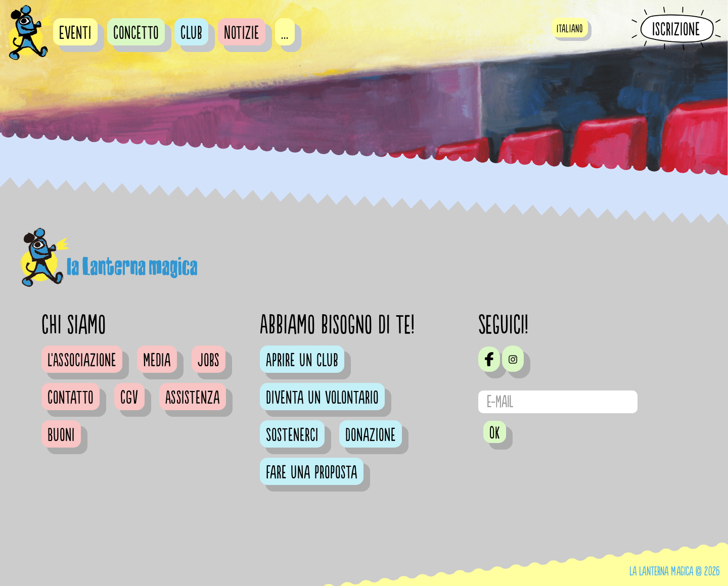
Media (157, 361)
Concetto (136, 33)
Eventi (75, 33)
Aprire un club (302, 361)
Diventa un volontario (322, 398)
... (285, 33)
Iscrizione (676, 29)
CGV (129, 398)
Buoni (61, 435)
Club (191, 33)
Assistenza (193, 398)
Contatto (71, 398)
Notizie (242, 33)
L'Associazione (82, 361)
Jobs (209, 361)
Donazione (371, 435)
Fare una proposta (312, 473)
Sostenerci (292, 435)
